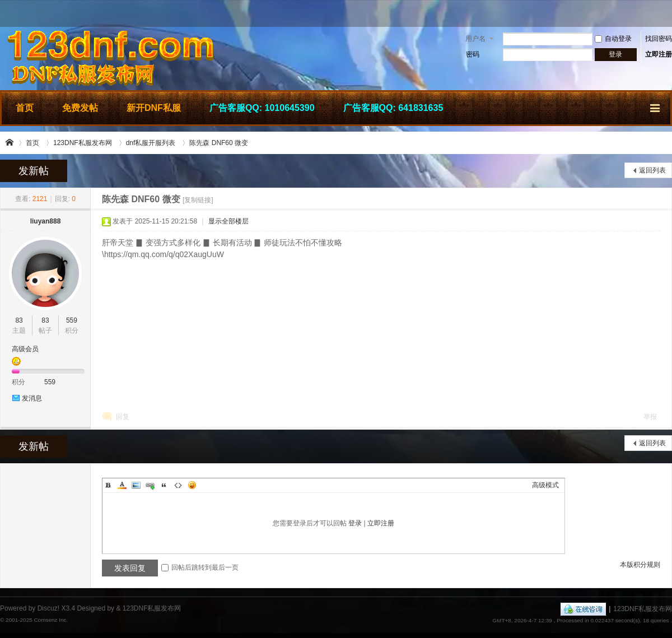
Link (150, 485)
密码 (473, 54)
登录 (355, 523)
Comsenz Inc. (51, 620)
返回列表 (652, 170)
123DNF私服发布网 (10, 143)
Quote (164, 485)
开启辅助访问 (669, 13)
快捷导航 (656, 106)
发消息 (32, 398)
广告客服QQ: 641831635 (393, 108)
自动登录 (613, 39)
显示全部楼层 (228, 221)
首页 (25, 108)
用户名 (475, 39)
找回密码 (659, 39)
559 (72, 320)
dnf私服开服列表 (151, 143)
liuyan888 (46, 221)
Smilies (192, 485)
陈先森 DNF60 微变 (219, 143)
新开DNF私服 (154, 108)
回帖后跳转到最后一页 (200, 567)
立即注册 (659, 54)
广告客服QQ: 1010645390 (262, 108)
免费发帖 (80, 108)
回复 (123, 417)
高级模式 (545, 485)
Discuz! (48, 608)
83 (19, 320)
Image (136, 485)
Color (122, 485)
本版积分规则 (640, 565)
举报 (650, 417)
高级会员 (25, 349)
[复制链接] (198, 200)
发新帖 (34, 171)
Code (178, 485)
